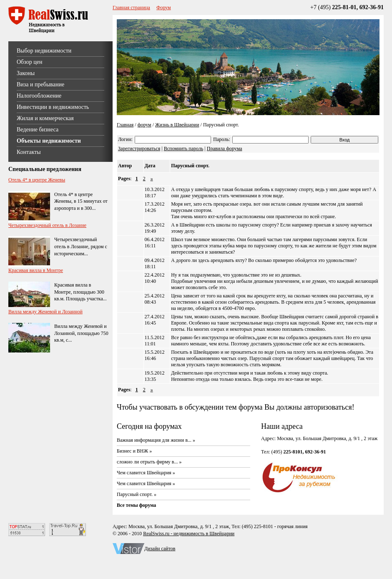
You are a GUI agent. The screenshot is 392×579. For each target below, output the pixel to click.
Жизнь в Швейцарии (177, 125)
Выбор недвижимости (44, 51)
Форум (164, 8)
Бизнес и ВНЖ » (134, 451)
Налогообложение (39, 96)
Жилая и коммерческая (45, 118)
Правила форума (225, 149)
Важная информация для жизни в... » (156, 440)
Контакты (29, 152)
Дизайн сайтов (160, 549)
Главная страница (131, 8)
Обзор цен (29, 62)
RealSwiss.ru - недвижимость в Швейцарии (189, 534)
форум (144, 125)
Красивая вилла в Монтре (36, 270)
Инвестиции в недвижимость (53, 107)
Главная (125, 125)
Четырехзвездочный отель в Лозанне (47, 225)
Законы (26, 73)
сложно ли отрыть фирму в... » (149, 462)
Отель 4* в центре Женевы (37, 180)
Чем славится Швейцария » (146, 473)
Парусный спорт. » (137, 494)
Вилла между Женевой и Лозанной (45, 312)
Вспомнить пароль (184, 149)
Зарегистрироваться (139, 149)
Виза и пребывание (40, 84)
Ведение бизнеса (38, 130)
